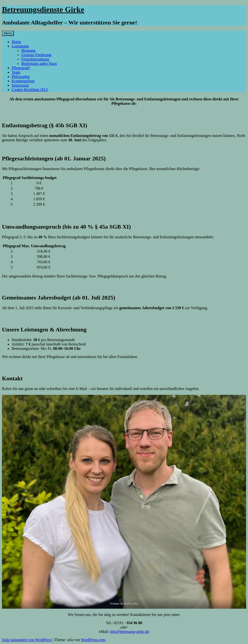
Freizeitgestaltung (35, 59)
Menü (8, 33)
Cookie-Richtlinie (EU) (30, 90)
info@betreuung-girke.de (130, 632)
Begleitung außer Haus (39, 64)
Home (16, 42)
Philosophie (21, 77)
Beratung (28, 50)
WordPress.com (93, 640)
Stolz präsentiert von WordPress (27, 640)
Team (16, 72)
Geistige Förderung (36, 55)
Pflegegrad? (21, 68)
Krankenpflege (23, 81)
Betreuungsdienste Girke (43, 9)
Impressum (20, 85)
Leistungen (20, 46)
